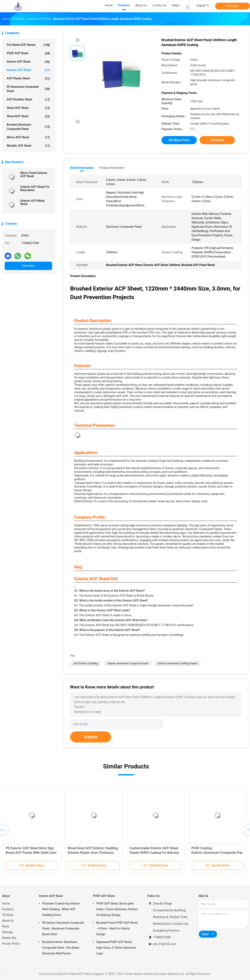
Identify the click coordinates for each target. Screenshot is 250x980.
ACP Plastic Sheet (28, 79)
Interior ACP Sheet (28, 62)
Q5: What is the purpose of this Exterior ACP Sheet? (107, 630)
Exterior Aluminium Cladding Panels (177, 663)
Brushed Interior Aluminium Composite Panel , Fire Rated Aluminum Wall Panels (61, 948)
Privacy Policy (11, 944)
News (6, 926)
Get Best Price (179, 140)
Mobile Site (9, 938)
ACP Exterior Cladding (86, 663)
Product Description (112, 168)
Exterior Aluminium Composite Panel (128, 663)
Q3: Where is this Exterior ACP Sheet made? (102, 610)
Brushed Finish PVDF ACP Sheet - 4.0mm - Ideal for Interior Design (117, 928)
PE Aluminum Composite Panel (28, 89)
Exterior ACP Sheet (28, 70)
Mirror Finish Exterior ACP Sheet (34, 175)
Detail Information (82, 168)
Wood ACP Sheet (28, 116)
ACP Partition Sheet (28, 100)
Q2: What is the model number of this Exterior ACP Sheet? (111, 600)
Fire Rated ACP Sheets (28, 45)
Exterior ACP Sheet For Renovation (35, 188)
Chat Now (233, 6)
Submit (91, 737)
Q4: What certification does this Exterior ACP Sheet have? (111, 620)
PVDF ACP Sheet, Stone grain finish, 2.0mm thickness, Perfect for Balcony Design (117, 909)
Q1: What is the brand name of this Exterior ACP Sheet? (110, 591)
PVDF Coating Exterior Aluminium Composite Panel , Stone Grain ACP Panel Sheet (217, 853)
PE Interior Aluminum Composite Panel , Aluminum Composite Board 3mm (63, 928)
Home (6, 903)
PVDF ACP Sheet (28, 53)
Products (8, 909)
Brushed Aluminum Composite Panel (28, 127)
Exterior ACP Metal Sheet (32, 202)
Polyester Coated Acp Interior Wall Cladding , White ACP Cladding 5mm (61, 909)
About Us (8, 921)
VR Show (8, 915)
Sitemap (7, 932)
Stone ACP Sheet (28, 108)
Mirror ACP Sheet (28, 137)
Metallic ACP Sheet (28, 146)
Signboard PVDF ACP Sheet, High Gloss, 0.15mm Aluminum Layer (116, 948)
